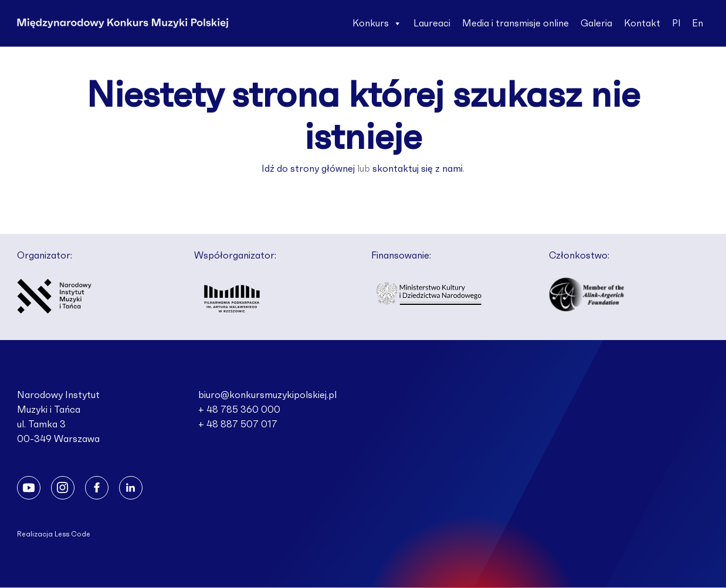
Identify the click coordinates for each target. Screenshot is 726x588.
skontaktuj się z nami (418, 169)
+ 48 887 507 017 (238, 424)
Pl (676, 23)
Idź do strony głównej (308, 169)
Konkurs (377, 23)
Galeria (596, 23)
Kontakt (642, 23)
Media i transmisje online (515, 23)
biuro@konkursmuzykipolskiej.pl (267, 395)
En (698, 23)
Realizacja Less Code (54, 534)
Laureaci (432, 23)
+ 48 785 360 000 (239, 410)
